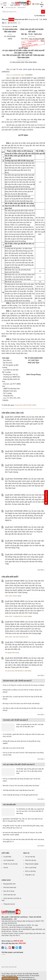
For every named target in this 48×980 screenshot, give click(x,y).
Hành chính (9, 596)
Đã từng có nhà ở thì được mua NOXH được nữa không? (21, 703)
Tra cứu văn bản (30, 857)
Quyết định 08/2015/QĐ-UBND (26, 405)
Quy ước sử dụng (9, 891)
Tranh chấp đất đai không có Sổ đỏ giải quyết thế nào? (20, 795)
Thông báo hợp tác (9, 904)
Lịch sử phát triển (9, 860)
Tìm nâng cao (40, 16)
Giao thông (28, 671)
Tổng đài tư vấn (30, 875)
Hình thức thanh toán (10, 887)
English (35, 4)
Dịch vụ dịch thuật (31, 868)
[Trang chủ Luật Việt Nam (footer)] (23, 912)
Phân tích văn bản (31, 860)
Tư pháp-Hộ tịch (18, 616)
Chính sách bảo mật (10, 895)
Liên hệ (6, 868)
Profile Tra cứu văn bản (10, 864)
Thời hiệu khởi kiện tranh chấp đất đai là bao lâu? (19, 790)
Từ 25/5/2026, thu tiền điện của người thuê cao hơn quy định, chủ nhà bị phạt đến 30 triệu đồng (30, 811)
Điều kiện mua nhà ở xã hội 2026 (13, 748)
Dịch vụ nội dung (30, 871)
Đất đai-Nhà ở (19, 671)
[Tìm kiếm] (43, 12)
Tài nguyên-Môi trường (12, 653)
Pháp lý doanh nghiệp (32, 864)
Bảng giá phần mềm (10, 884)
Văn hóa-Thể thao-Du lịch (21, 637)
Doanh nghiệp (17, 596)
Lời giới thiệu (7, 857)
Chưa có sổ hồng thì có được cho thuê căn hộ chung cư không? (24, 685)
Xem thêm (41, 570)
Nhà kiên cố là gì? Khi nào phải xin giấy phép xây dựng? (21, 786)
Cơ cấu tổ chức (10, 671)
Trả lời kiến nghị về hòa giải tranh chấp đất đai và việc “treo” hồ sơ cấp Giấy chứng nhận (30, 771)
